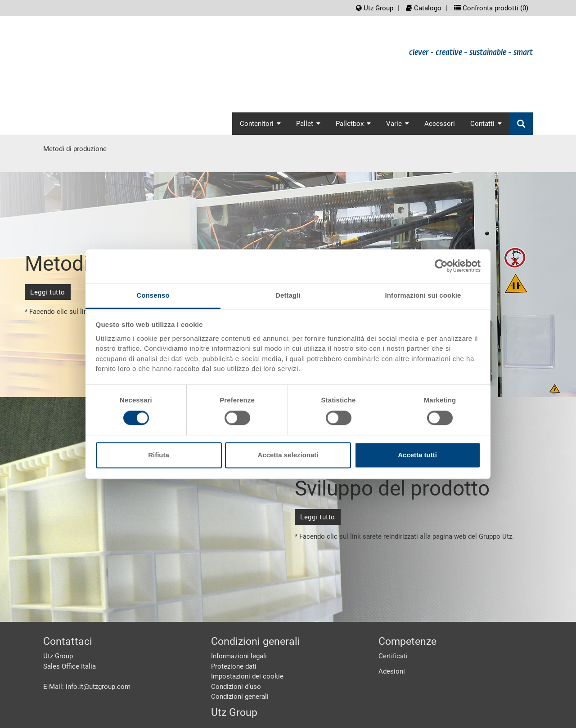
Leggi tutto (48, 292)
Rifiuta (159, 455)
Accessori (440, 124)
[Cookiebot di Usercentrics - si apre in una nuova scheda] (441, 266)
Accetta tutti (417, 455)
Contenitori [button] (260, 124)
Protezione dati (234, 666)
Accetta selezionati (288, 455)
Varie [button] (398, 124)
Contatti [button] (486, 124)
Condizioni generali (240, 697)
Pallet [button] (308, 124)
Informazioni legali (239, 656)
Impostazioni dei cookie (247, 676)
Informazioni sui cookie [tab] (423, 295)
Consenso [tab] (153, 295)
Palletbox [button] (353, 124)
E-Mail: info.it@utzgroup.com (87, 687)
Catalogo (424, 8)
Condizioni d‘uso (236, 687)
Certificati (393, 656)
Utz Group (375, 8)
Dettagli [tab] (288, 295)
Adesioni (392, 671)
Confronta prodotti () (491, 8)
